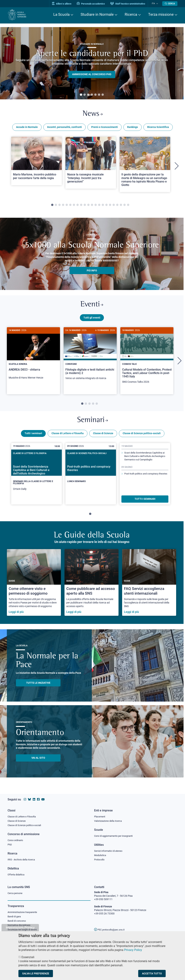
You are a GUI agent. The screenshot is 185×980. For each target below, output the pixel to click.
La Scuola (61, 14)
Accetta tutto (152, 973)
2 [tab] (85, 95)
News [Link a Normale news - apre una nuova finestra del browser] (93, 114)
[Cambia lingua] (157, 4)
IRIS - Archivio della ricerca (22, 859)
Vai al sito (38, 760)
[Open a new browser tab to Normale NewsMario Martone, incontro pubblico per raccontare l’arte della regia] (36, 162)
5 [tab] (95, 95)
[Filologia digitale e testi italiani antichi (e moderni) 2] (90, 357)
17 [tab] (110, 206)
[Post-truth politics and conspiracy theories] (91, 473)
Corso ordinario (16, 840)
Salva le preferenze (36, 973)
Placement (100, 816)
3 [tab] (88, 95)
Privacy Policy (133, 950)
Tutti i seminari (33, 436)
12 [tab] (92, 206)
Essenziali (28, 957)
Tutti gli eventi (92, 319)
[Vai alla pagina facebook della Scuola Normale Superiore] (38, 799)
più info (92, 271)
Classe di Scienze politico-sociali (142, 436)
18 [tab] (114, 206)
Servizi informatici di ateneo (109, 850)
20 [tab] (121, 206)
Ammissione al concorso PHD (92, 74)
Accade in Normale (27, 128)
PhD (10, 844)
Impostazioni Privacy (20, 928)
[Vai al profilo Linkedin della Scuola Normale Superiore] (34, 799)
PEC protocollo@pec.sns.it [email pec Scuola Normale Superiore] (111, 930)
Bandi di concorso (18, 921)
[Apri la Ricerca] (170, 4)
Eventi (92, 306)
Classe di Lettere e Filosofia (68, 436)
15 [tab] (103, 206)
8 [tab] (78, 206)
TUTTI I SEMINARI (145, 502)
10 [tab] (85, 206)
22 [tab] (128, 206)
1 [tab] (81, 95)
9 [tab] (81, 206)
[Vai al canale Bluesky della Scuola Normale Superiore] (29, 799)
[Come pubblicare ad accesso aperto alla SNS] (92, 585)
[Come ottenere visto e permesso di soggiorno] (34, 585)
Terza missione (161, 14)
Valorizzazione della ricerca (109, 820)
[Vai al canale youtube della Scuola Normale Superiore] (43, 799)
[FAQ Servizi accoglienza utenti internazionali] (149, 585)
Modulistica (101, 855)
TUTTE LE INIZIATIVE (38, 685)
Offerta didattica (17, 874)
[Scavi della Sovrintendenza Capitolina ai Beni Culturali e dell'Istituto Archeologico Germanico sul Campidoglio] (36, 476)
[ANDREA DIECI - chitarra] (33, 357)
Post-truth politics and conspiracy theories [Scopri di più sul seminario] (143, 482)
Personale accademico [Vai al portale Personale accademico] (93, 4)
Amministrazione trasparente (24, 912)
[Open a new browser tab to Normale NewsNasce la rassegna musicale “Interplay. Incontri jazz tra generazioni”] (91, 163)
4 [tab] (92, 95)
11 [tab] (88, 206)
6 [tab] (99, 95)
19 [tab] (117, 206)
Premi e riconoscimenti (105, 128)
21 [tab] (124, 206)
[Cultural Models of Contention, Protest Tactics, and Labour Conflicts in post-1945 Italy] (147, 359)
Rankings (133, 128)
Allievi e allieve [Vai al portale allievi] (64, 4)
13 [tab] (96, 206)
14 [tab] (99, 206)
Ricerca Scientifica (158, 128)
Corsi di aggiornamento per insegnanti (115, 835)
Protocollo (100, 859)
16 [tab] (106, 206)
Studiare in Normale (97, 14)
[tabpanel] (92, 63)
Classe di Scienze (103, 436)
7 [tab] (103, 95)
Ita (154, 4)
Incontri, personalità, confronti (64, 128)
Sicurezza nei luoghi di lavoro (24, 930)
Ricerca (131, 14)
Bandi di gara (15, 917)
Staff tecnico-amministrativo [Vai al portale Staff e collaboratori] (130, 4)
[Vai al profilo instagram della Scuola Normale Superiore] (25, 799)
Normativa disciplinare (20, 926)
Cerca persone (16, 893)
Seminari (93, 423)
